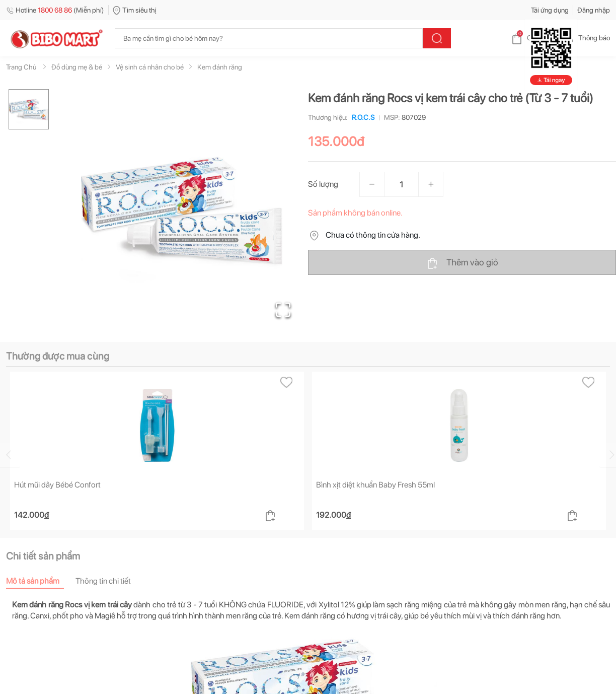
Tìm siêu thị (135, 10)
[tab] (41, 581)
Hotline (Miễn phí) (55, 10)
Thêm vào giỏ (462, 263)
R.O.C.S (361, 117)
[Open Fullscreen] (283, 310)
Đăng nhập (594, 10)
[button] (182, 210)
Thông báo (586, 38)
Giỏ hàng (532, 38)
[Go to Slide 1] (29, 109)
